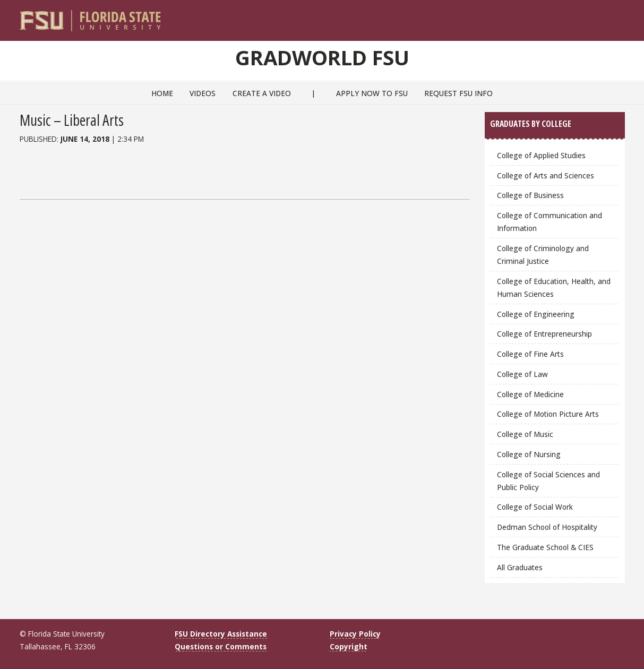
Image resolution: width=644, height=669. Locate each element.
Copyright (349, 646)
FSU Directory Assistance (221, 634)
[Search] (609, 16)
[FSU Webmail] (595, 16)
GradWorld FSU (322, 57)
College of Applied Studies (541, 155)
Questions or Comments (221, 646)
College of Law (522, 374)
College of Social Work (535, 507)
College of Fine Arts (530, 354)
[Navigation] (624, 16)
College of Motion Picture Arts (548, 414)
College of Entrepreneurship (544, 334)
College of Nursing (529, 454)
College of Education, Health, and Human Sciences (554, 288)
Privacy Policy (355, 634)
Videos (203, 93)
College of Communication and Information (549, 222)
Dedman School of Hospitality (547, 527)
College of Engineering (536, 314)
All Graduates (520, 567)
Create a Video (262, 93)
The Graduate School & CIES (545, 547)
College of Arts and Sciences (546, 175)
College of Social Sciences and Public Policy (548, 481)
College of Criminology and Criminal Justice (543, 255)
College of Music (525, 434)
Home (162, 93)
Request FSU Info (458, 93)
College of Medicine (530, 394)
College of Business (530, 195)
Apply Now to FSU (372, 93)
